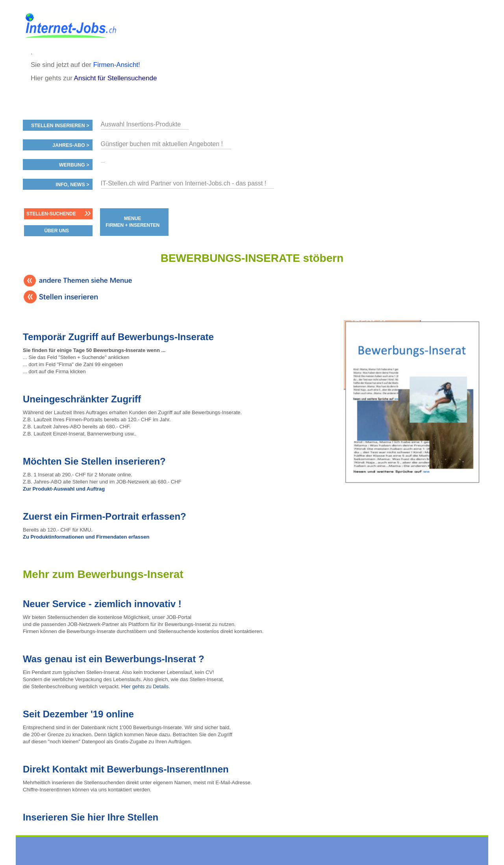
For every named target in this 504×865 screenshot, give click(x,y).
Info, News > (72, 185)
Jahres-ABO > (71, 145)
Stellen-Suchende (51, 214)
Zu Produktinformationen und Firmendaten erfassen (86, 537)
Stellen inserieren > (60, 126)
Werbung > (74, 165)
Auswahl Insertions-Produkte (141, 124)
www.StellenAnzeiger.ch (70, 27)
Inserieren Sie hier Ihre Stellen (91, 817)
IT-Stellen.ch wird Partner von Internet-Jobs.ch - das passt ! (184, 183)
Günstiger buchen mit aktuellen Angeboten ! (162, 144)
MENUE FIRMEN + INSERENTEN (132, 222)
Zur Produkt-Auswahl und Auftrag (64, 489)
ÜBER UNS (57, 231)
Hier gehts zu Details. (146, 686)
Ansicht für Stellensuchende (116, 78)
